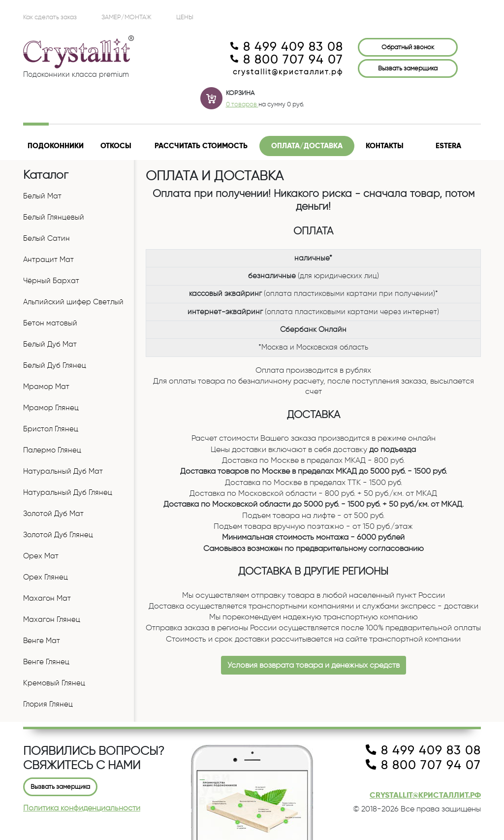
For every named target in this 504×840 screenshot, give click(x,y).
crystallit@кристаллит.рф (288, 72)
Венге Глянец (46, 662)
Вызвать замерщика (408, 68)
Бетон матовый (50, 323)
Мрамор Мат (46, 387)
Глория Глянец (48, 704)
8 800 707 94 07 (287, 60)
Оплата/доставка (307, 146)
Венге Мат (42, 641)
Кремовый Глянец (54, 683)
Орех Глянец (46, 577)
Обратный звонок (408, 47)
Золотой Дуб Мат (53, 514)
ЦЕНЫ (185, 17)
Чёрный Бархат (51, 281)
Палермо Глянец (52, 450)
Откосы (116, 146)
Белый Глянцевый (54, 217)
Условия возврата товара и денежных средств (314, 665)
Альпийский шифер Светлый (73, 302)
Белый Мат (42, 196)
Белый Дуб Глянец (55, 365)
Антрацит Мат (48, 259)
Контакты (385, 146)
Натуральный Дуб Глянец (68, 492)
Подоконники (56, 146)
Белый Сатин (47, 238)
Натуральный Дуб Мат (63, 471)
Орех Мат (41, 556)
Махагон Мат (47, 598)
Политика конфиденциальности (82, 808)
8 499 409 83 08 (287, 47)
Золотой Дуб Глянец (58, 535)
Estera (448, 146)
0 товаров (242, 104)
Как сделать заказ (50, 17)
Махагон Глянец (52, 619)
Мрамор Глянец (51, 408)
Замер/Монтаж (126, 17)
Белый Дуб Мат (50, 344)
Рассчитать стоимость (201, 146)
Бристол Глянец (51, 429)
